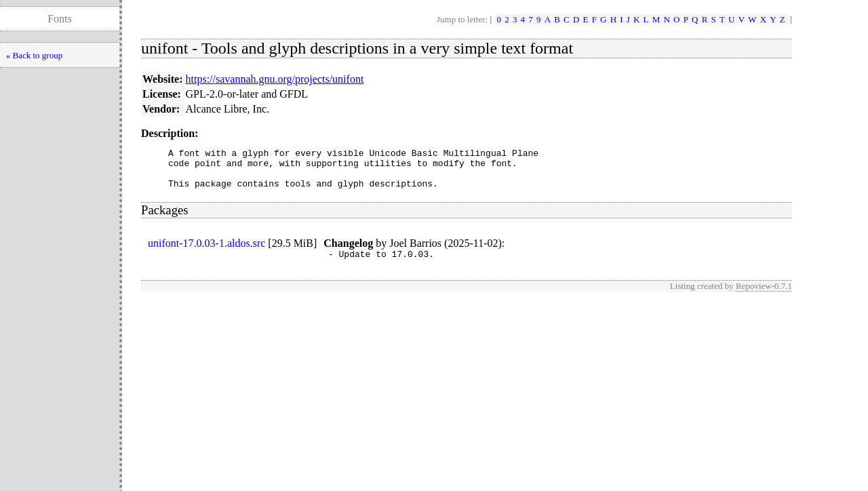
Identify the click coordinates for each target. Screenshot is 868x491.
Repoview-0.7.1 (764, 296)
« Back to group (34, 55)
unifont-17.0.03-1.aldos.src (206, 251)
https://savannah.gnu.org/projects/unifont (275, 79)
